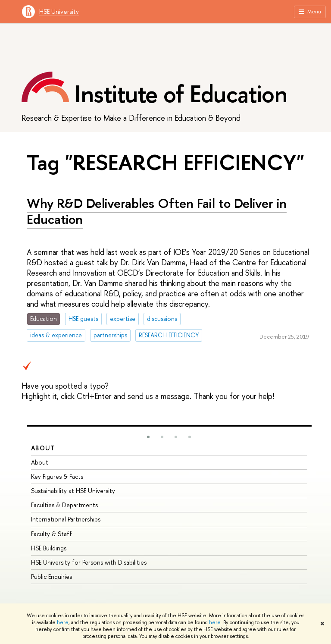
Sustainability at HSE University (73, 491)
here (63, 622)
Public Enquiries (52, 576)
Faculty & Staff (52, 534)
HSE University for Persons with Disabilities (89, 562)
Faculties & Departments (64, 505)
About (43, 448)
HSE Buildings (49, 548)
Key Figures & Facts (57, 476)
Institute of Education (181, 94)
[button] (148, 437)
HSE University (59, 11)
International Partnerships (66, 519)
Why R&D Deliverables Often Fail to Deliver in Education (157, 211)
